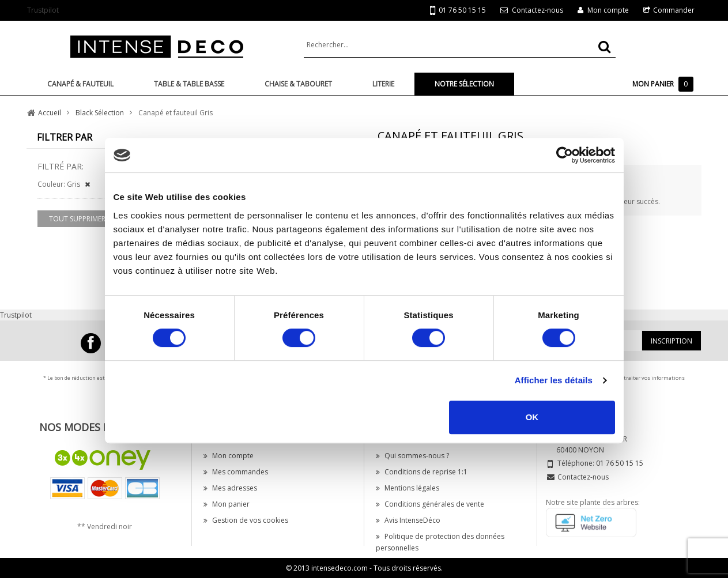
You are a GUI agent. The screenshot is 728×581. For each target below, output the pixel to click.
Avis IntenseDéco (408, 520)
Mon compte (608, 10)
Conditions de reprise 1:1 (422, 472)
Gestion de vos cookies (246, 520)
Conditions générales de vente (430, 504)
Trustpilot (43, 10)
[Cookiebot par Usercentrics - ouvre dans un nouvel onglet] (565, 155)
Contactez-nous (537, 10)
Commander (674, 10)
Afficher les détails (554, 380)
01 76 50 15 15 (458, 11)
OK (532, 417)
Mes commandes (236, 472)
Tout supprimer (77, 219)
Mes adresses (230, 488)
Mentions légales (408, 488)
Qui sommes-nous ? (412, 456)
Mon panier (227, 504)
